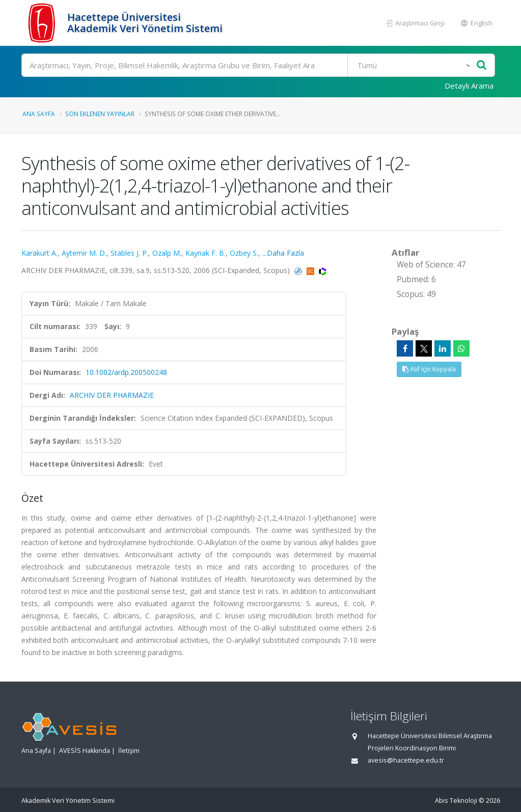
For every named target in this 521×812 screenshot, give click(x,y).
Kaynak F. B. (205, 253)
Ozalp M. (167, 253)
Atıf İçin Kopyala (429, 369)
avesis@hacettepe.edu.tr (406, 760)
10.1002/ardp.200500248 (126, 372)
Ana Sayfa (39, 114)
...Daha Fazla (283, 253)
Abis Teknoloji (456, 801)
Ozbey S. (244, 253)
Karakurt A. (39, 253)
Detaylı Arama (469, 86)
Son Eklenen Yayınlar (100, 114)
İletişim (129, 751)
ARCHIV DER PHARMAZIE (112, 395)
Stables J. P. (129, 253)
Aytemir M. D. (84, 253)
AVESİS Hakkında (85, 751)
